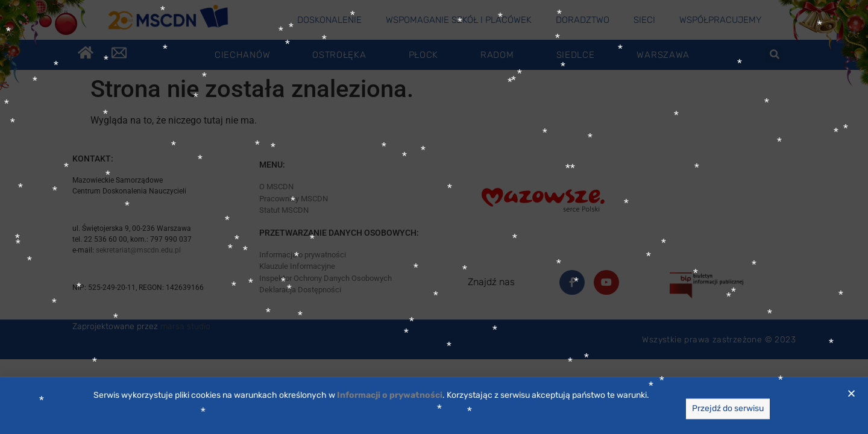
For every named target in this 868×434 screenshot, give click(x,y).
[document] (434, 217)
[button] (851, 410)
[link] (390, 411)
